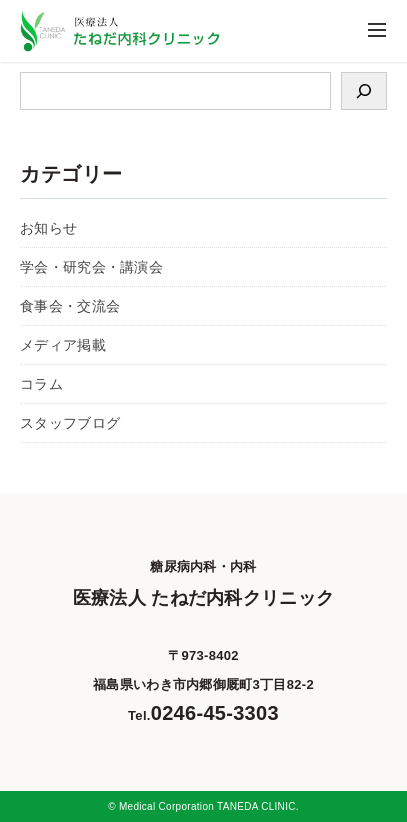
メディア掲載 (63, 345)
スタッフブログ (70, 423)
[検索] (364, 91)
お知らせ (48, 228)
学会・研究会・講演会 (91, 267)
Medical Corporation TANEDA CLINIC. (209, 806)
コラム (41, 384)
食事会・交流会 (70, 306)
